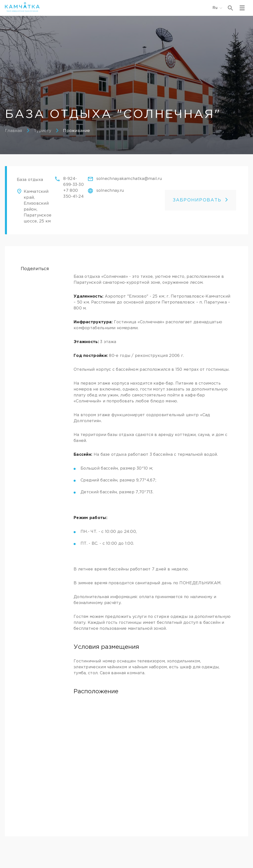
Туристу (42, 131)
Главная (13, 131)
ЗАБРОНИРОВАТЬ (200, 200)
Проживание (76, 131)
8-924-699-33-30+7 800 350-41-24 (74, 188)
